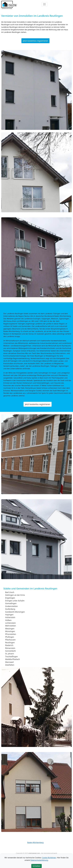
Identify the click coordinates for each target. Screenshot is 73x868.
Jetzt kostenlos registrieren (35, 41)
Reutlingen (10, 643)
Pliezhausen (10, 640)
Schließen (36, 866)
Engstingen (10, 598)
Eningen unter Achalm (15, 601)
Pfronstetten (11, 634)
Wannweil (9, 662)
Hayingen (9, 615)
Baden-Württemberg (35, 842)
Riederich (9, 645)
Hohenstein (10, 617)
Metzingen (10, 629)
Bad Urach (10, 592)
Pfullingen (10, 637)
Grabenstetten (12, 606)
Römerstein (10, 648)
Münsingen (10, 631)
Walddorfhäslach (13, 659)
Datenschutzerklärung (39, 860)
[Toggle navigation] (44, 4)
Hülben (8, 620)
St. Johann (10, 654)
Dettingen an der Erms (15, 595)
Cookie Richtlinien (49, 858)
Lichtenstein (11, 623)
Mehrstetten (11, 626)
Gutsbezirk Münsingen (15, 612)
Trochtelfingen (12, 656)
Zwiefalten (10, 665)
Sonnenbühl (11, 651)
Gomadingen (11, 603)
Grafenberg (10, 609)
